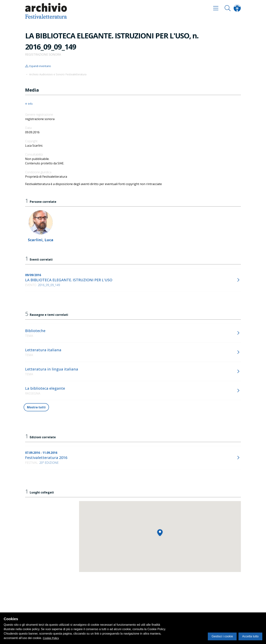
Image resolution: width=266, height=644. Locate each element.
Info (29, 104)
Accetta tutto (250, 636)
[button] (160, 533)
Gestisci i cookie (222, 636)
